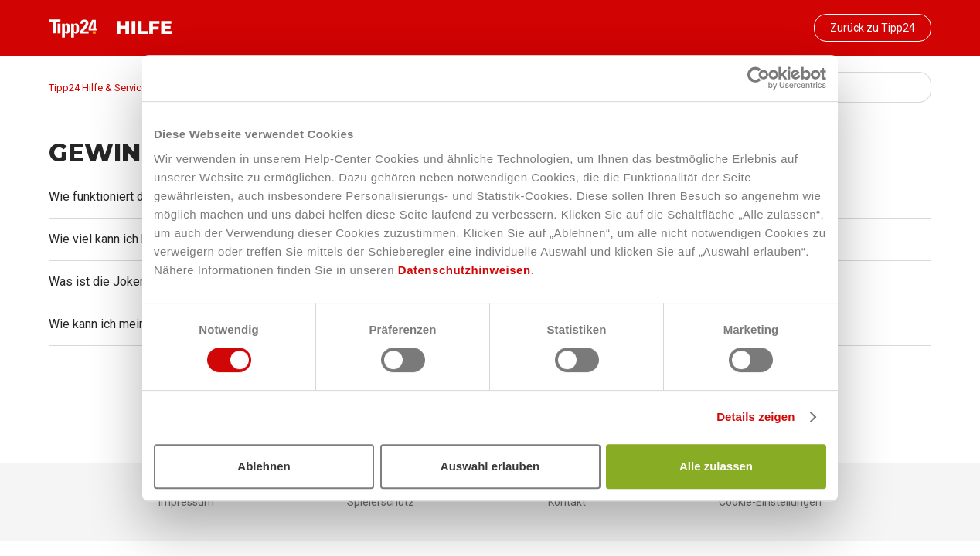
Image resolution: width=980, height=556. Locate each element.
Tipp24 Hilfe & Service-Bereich (116, 88)
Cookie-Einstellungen (770, 502)
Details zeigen (755, 417)
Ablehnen (264, 466)
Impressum (186, 502)
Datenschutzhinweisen (464, 270)
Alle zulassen (716, 466)
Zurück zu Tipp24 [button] (873, 28)
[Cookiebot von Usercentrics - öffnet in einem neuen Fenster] (759, 78)
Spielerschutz (381, 502)
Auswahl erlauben (490, 466)
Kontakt (567, 502)
